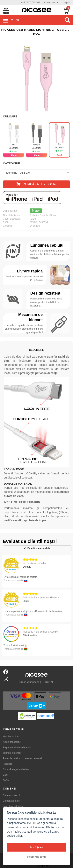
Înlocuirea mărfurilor (13, 806)
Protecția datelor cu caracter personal (22, 758)
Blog (5, 775)
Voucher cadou (11, 736)
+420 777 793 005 (30, 3)
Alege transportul (12, 742)
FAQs (6, 780)
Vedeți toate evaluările (37, 548)
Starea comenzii (11, 795)
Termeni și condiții (12, 753)
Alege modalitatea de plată (17, 747)
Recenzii (7, 764)
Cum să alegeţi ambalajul (16, 769)
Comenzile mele (11, 801)
